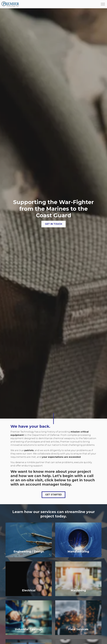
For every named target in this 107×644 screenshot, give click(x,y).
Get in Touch (54, 224)
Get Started (54, 495)
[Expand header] (103, 4)
